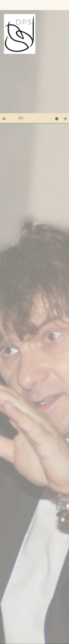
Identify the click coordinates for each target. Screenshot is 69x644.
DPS (21, 5)
